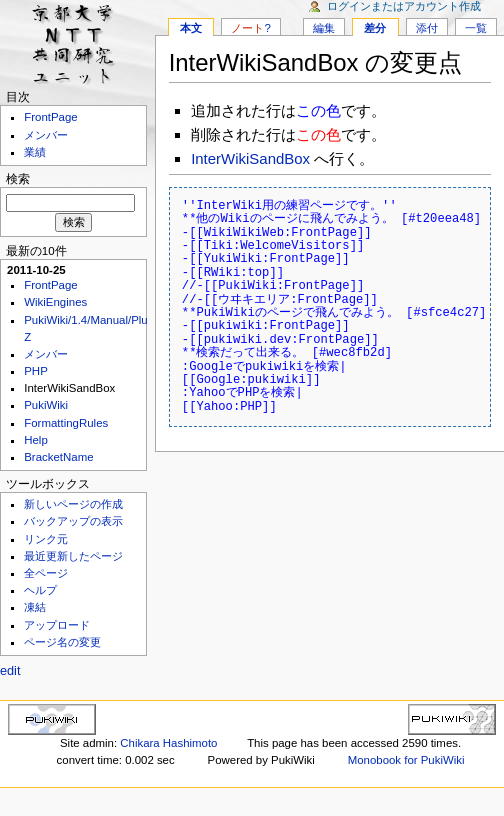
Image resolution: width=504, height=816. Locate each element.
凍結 (35, 607)
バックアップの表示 (73, 521)
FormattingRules (66, 423)
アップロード (57, 625)
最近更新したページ (73, 556)
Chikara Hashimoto (168, 743)
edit (10, 671)
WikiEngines (55, 302)
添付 (427, 28)
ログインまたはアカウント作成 (404, 6)
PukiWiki (46, 405)
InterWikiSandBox (250, 158)
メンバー (46, 135)
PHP (36, 371)
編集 (324, 28)
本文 (191, 28)
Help (36, 440)
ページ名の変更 (62, 642)
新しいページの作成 (73, 504)
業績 (35, 152)
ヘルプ (40, 590)
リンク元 (46, 539)
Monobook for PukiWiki (406, 760)
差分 (375, 28)
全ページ (46, 573)
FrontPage (50, 117)
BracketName (58, 457)
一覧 (476, 28)
